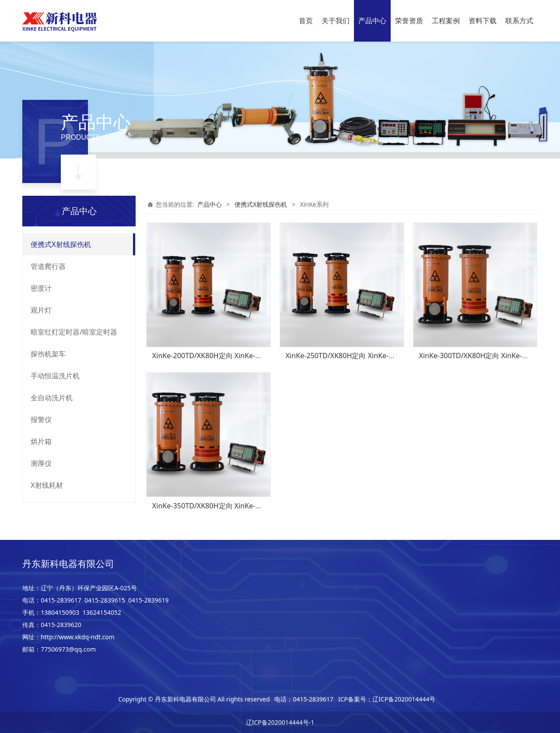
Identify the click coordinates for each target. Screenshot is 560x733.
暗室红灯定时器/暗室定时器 (74, 332)
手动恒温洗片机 (55, 376)
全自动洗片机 (52, 398)
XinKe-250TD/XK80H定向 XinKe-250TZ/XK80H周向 (366, 356)
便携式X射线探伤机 (61, 244)
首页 (306, 21)
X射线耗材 (47, 485)
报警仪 (41, 419)
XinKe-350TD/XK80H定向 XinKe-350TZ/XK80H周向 (233, 506)
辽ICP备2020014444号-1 (280, 722)
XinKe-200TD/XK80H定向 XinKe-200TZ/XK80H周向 (233, 356)
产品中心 (372, 21)
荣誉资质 (409, 21)
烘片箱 (41, 441)
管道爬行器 (48, 266)
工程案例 (446, 21)
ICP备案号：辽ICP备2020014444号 (387, 699)
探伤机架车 (48, 354)
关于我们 (336, 21)
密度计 (41, 288)
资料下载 (483, 21)
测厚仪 (41, 463)
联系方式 (519, 21)
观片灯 (41, 310)
